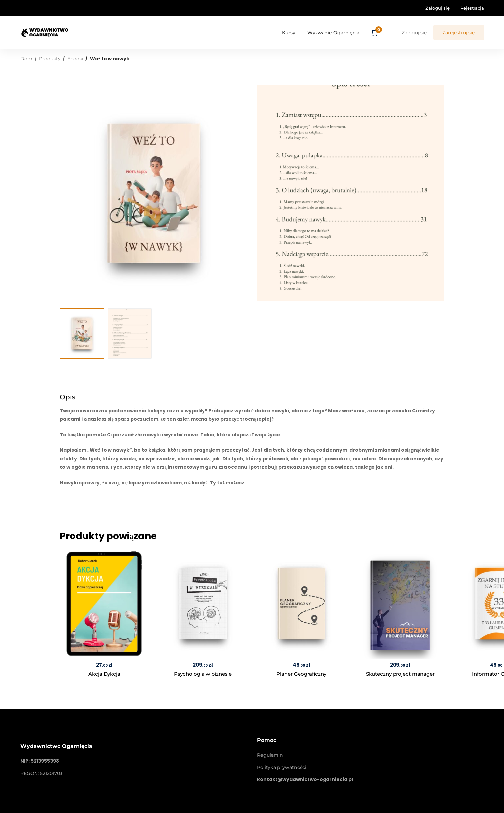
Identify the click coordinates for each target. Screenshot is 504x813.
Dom (26, 59)
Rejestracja (472, 8)
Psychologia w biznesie (203, 674)
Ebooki (75, 59)
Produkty (50, 59)
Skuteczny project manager (400, 674)
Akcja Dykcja (104, 674)
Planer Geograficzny (301, 674)
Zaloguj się (438, 8)
